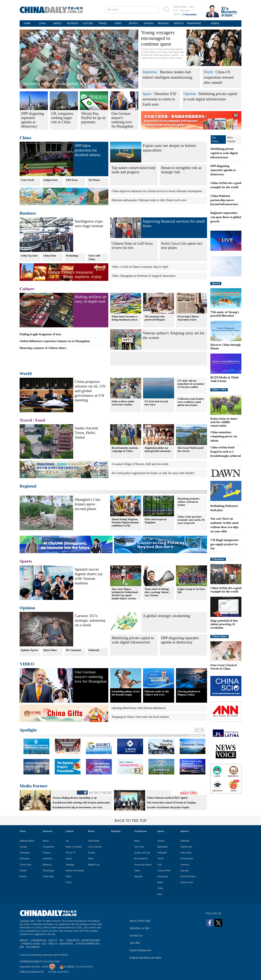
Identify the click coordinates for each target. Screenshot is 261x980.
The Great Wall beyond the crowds (190, 449)
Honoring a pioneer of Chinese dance (43, 348)
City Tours (139, 847)
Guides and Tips (142, 853)
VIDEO (118, 23)
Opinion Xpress (29, 650)
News (137, 841)
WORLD (58, 23)
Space (147, 94)
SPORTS (133, 23)
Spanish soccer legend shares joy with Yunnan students (89, 576)
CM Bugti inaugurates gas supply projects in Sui (224, 544)
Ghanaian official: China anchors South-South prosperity (74, 83)
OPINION (149, 23)
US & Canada (95, 847)
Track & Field (164, 871)
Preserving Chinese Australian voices (188, 318)
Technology (72, 256)
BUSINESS (73, 23)
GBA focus (72, 180)
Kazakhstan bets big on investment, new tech (77, 807)
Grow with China (94, 258)
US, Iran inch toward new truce (156, 403)
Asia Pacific (94, 841)
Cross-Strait (27, 180)
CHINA (42, 23)
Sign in (177, 14)
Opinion (190, 94)
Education (24, 859)
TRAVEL (103, 23)
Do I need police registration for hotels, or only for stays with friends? (153, 473)
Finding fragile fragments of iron (40, 334)
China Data (50, 256)
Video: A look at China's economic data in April (140, 267)
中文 (175, 11)
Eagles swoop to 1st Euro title (191, 591)
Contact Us (136, 936)
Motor (160, 882)
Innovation (25, 853)
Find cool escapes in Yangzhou (156, 521)
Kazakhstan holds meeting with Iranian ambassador (81, 803)
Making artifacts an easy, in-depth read (90, 299)
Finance (47, 853)
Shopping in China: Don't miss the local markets (140, 717)
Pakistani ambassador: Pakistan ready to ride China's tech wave (149, 200)
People (23, 871)
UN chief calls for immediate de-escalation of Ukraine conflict (191, 384)
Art (67, 841)
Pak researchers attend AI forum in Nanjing (171, 803)
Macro (46, 841)
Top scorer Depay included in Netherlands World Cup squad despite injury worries (125, 594)
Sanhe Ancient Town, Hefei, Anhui (87, 433)
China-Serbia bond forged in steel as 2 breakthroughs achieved (226, 452)
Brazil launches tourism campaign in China (125, 449)
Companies (48, 847)
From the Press (188, 876)
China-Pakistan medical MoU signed (167, 798)
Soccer (161, 841)
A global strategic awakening (166, 616)
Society (23, 847)
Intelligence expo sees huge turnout (89, 223)
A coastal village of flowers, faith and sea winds (140, 464)
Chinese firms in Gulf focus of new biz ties (132, 246)
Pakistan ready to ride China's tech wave (157, 693)
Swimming (162, 876)
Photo (69, 882)
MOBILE (215, 23)
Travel (26, 420)
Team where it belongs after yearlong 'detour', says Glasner (157, 592)
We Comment (73, 650)
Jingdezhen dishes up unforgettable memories (158, 449)
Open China (50, 650)
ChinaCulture (220, 636)
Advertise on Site (139, 928)
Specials (138, 876)
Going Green (50, 180)
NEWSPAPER (194, 23)
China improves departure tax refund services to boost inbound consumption (157, 191)
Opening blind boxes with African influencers (139, 708)
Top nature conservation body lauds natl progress (134, 170)
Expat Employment (140, 950)
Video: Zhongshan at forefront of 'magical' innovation (143, 276)
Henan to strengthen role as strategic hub (181, 170)
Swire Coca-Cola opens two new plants (182, 246)
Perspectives (187, 859)
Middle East (94, 865)
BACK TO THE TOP (130, 821)
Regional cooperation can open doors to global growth (226, 217)
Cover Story (25, 865)
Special (216, 283)
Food (40, 420)
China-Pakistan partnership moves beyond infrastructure (224, 200)
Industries (150, 72)
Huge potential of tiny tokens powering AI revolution (224, 624)
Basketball (162, 847)
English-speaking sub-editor (146, 958)
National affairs (27, 841)
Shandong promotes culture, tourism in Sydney (188, 502)
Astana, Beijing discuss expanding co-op (75, 798)
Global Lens (186, 847)
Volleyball (162, 853)
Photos (23, 876)
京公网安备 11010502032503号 (76, 967)
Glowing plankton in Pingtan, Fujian (189, 693)
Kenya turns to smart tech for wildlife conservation (224, 422)
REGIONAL (164, 23)
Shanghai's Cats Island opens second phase (88, 504)
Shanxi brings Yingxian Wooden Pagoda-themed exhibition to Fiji (125, 522)
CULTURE (88, 23)
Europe (92, 853)
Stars (160, 894)
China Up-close (29, 256)
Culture (27, 289)
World (208, 72)
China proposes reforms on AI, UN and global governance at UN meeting (90, 391)
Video (69, 876)
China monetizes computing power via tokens (224, 436)
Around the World (143, 865)
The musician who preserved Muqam (155, 318)
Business (28, 213)
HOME (27, 23)
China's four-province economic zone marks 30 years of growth (191, 520)
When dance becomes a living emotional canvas (125, 318)
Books (69, 859)
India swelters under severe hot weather (123, 403)
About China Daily (140, 921)
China (25, 138)
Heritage (70, 865)
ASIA (192, 7)
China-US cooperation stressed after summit (219, 77)
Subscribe (185, 11)
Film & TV (71, 853)
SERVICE (179, 23)
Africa (91, 859)
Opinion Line (187, 882)
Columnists (218, 559)
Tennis (161, 859)
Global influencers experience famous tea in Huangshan (55, 341)
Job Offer (135, 943)
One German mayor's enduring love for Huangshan (91, 677)
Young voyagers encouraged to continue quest (158, 38)
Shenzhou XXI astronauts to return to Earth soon (159, 99)
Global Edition (180, 7)
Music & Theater (74, 847)
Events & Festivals (75, 871)
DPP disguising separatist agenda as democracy (180, 640)
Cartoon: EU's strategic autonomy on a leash (90, 620)
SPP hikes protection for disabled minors (88, 150)
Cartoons (185, 865)
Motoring (47, 865)
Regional (28, 486)
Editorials (94, 650)
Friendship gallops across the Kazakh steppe (126, 693)
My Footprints (141, 859)
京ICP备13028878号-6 (59, 972)
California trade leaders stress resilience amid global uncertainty (191, 402)
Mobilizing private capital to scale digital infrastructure (133, 640)
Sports (26, 561)
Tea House (94, 180)
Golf (159, 865)
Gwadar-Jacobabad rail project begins (168, 807)
